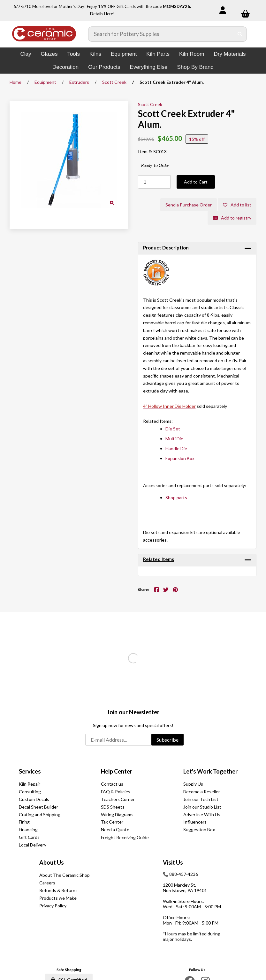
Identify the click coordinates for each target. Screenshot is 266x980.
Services (30, 771)
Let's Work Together (210, 771)
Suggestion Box (199, 829)
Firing (24, 822)
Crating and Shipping (40, 814)
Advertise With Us (202, 814)
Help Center (117, 771)
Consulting (30, 792)
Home (15, 82)
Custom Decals (34, 799)
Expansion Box (180, 458)
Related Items (159, 559)
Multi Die (174, 439)
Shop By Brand (195, 67)
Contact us (112, 784)
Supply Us (193, 784)
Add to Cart (196, 182)
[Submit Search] (240, 34)
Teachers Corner (118, 799)
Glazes (49, 54)
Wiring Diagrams (117, 814)
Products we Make (58, 898)
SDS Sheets (113, 807)
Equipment (124, 54)
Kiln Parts (158, 54)
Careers (47, 883)
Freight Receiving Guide (125, 837)
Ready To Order (155, 165)
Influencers (195, 822)
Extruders (79, 82)
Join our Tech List (201, 799)
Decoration (65, 67)
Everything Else (148, 67)
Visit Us (173, 862)
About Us (52, 862)
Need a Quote (115, 829)
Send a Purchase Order (189, 205)
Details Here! (102, 14)
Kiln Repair (30, 784)
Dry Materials (230, 54)
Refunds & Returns (58, 890)
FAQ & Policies (116, 792)
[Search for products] (161, 34)
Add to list (237, 205)
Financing (28, 829)
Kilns (95, 54)
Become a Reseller (202, 792)
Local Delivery (33, 845)
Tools (73, 54)
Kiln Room (192, 54)
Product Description (166, 248)
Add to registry (232, 218)
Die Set (173, 429)
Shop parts (176, 497)
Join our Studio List (202, 807)
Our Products (104, 67)
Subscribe (167, 740)
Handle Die (176, 448)
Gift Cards (29, 837)
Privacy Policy (53, 906)
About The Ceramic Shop (65, 875)
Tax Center (112, 822)
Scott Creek (114, 82)
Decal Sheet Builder (38, 807)
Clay (26, 54)
